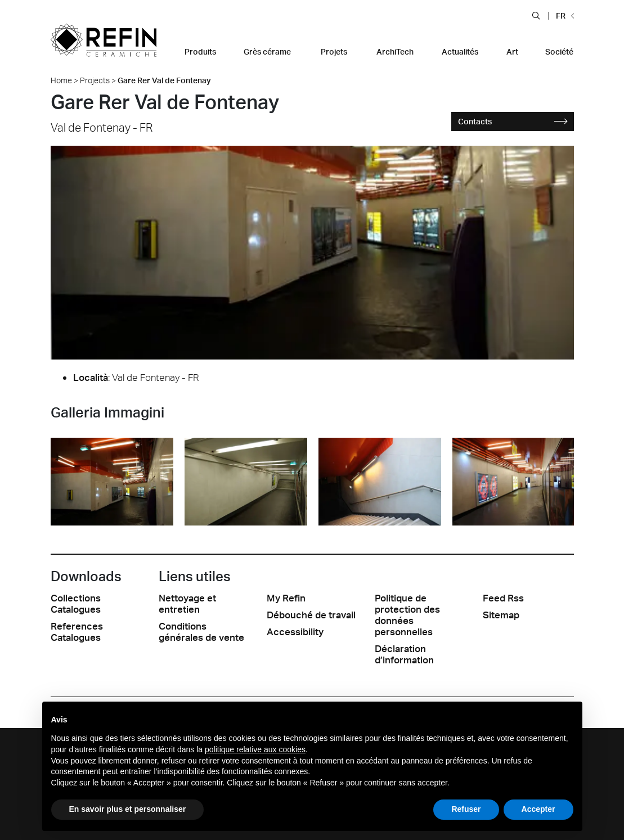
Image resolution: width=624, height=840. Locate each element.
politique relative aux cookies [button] (255, 749)
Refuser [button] (466, 809)
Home (61, 80)
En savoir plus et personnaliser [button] (128, 809)
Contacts (513, 121)
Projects (95, 80)
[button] (536, 15)
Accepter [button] (538, 809)
